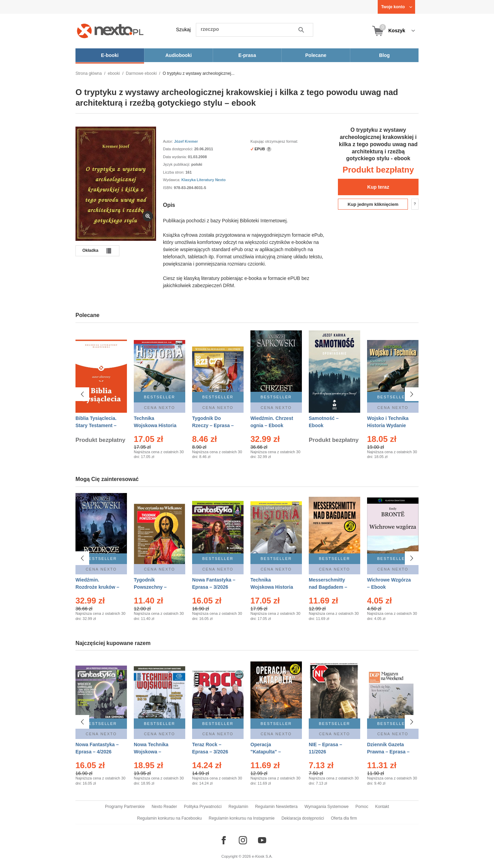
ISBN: (168, 188)
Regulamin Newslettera (276, 807)
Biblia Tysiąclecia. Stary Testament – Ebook (96, 425)
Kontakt (382, 807)
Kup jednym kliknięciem (373, 204)
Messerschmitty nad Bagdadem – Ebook (328, 587)
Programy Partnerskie (125, 807)
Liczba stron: (174, 172)
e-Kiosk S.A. (262, 856)
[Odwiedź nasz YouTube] (262, 840)
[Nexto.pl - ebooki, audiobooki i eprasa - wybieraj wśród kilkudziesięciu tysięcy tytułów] (110, 31)
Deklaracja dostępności (303, 818)
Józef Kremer (186, 141)
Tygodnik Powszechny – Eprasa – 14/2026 (153, 587)
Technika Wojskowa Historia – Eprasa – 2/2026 (155, 425)
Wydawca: (172, 180)
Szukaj (183, 30)
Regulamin (238, 807)
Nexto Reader (164, 807)
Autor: (168, 141)
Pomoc (362, 807)
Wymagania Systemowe (326, 807)
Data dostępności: (179, 149)
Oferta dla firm (344, 818)
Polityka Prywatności (203, 807)
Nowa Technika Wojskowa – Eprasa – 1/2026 (152, 748)
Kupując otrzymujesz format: (274, 141)
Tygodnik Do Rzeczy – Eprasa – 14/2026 (213, 425)
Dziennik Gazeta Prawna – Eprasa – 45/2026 (388, 748)
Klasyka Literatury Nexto (204, 180)
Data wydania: (175, 157)
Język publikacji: (177, 164)
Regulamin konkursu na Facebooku (170, 818)
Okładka (90, 250)
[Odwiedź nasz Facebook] (224, 840)
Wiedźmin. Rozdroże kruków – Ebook (97, 587)
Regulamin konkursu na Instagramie (242, 818)
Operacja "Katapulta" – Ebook (266, 748)
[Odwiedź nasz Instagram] (243, 840)
